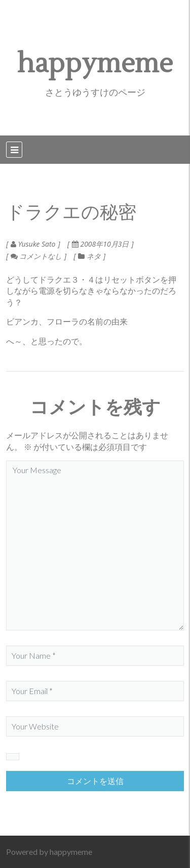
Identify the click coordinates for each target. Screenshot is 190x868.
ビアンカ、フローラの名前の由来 (67, 321)
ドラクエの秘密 (71, 213)
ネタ (94, 256)
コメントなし (36, 256)
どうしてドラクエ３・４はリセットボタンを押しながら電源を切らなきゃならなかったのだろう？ (91, 291)
